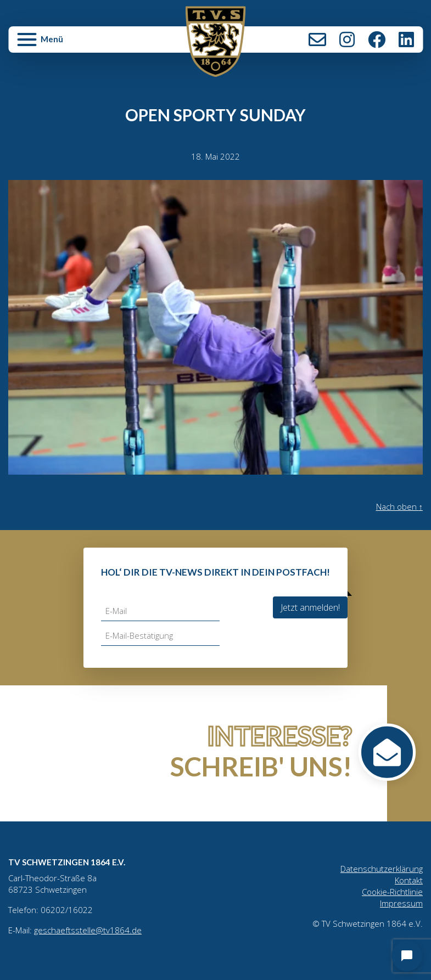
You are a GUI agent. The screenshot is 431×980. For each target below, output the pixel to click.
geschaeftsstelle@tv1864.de (88, 930)
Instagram (347, 40)
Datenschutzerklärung (382, 869)
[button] (78, 44)
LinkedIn (406, 40)
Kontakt (317, 40)
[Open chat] (407, 956)
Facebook (377, 40)
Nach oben (400, 506)
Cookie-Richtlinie (392, 892)
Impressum (401, 903)
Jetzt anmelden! (310, 607)
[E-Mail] (160, 611)
